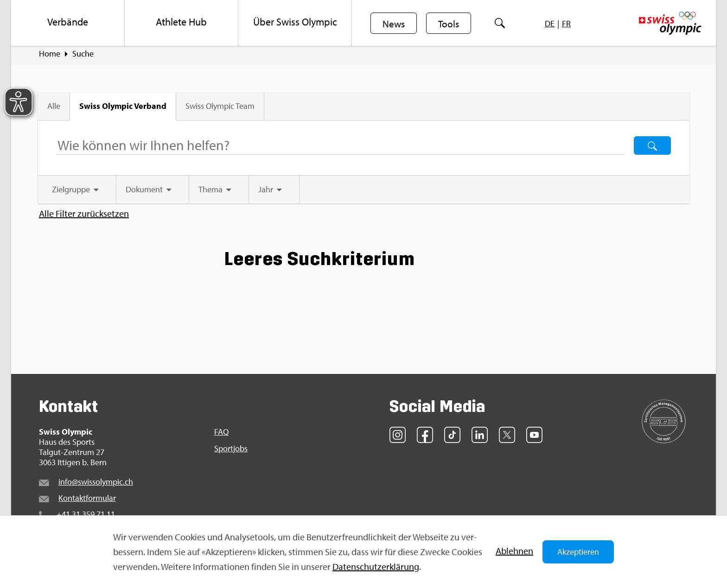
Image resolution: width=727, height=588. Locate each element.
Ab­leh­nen (514, 551)
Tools (450, 24)
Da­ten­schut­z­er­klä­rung (376, 566)
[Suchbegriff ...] (340, 148)
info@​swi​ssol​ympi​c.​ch (96, 484)
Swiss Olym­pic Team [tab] (221, 109)
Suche (83, 56)
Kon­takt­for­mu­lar (87, 500)
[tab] (78, 192)
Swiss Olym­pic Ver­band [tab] (124, 108)
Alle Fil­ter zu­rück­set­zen (84, 216)
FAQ (221, 434)
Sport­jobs (231, 451)
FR (568, 23)
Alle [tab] (55, 109)
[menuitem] (68, 23)
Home (50, 56)
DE (552, 23)
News (394, 24)
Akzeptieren (578, 552)
